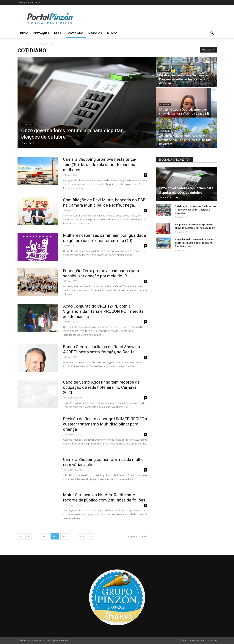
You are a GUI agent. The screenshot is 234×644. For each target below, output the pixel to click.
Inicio (24, 33)
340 (45, 536)
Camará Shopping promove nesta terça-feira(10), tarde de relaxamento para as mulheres (100, 165)
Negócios (95, 33)
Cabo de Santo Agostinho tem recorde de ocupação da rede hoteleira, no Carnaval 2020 (101, 387)
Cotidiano (76, 33)
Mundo (112, 33)
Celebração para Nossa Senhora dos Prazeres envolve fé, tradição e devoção (195, 210)
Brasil (59, 33)
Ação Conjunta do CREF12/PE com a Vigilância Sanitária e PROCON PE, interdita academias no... (103, 311)
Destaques (41, 33)
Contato (212, 641)
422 (82, 536)
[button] (212, 34)
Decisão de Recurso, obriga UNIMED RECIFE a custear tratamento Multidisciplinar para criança (105, 424)
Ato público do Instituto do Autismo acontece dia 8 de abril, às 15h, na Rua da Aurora (194, 243)
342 (65, 536)
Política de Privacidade (193, 641)
